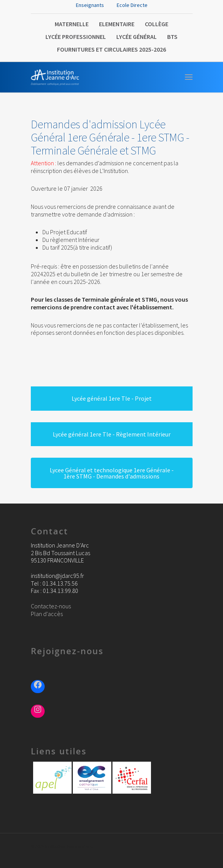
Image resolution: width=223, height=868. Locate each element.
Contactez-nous (51, 606)
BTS (172, 37)
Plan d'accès (47, 614)
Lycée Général (137, 37)
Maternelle (72, 24)
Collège (157, 24)
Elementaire (117, 24)
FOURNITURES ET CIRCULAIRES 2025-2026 (111, 49)
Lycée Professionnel (76, 37)
